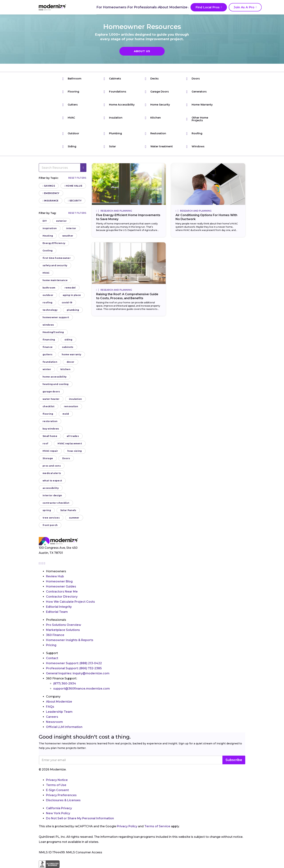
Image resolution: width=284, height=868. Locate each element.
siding (68, 340)
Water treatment (159, 147)
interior (71, 228)
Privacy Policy (127, 826)
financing (49, 340)
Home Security (157, 105)
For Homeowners (92, 7)
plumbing (73, 310)
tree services (51, 518)
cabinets (68, 347)
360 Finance (55, 635)
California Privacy (59, 808)
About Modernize (155, 7)
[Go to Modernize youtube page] (45, 563)
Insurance (51, 201)
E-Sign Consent (57, 790)
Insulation (113, 118)
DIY (45, 221)
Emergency (51, 193)
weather (68, 236)
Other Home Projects (197, 119)
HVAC (69, 118)
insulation (76, 399)
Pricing (51, 645)
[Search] (245, 7)
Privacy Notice (57, 780)
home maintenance (55, 280)
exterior (61, 221)
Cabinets (112, 79)
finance (48, 347)
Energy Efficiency (54, 243)
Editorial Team (57, 612)
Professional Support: (74, 668)
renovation (71, 406)
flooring (48, 414)
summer (74, 518)
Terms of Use (56, 785)
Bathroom (72, 79)
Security (75, 201)
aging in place (72, 295)
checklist (49, 406)
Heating (48, 236)
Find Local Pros (189, 7)
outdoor (48, 295)
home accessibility (55, 377)
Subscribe (234, 760)
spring (47, 510)
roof (45, 444)
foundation (50, 362)
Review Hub (55, 576)
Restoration (155, 133)
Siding (69, 147)
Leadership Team (59, 712)
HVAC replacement (70, 444)
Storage (48, 458)
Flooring (71, 92)
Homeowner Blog (59, 581)
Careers (52, 717)
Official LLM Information (64, 727)
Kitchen (153, 118)
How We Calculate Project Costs (70, 602)
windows (48, 325)
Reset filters (77, 178)
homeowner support (56, 317)
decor (71, 362)
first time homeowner (57, 258)
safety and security (55, 265)
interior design (52, 495)
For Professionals (124, 7)
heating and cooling (56, 384)
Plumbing (113, 133)
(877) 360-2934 (65, 683)
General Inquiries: (78, 673)
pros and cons (52, 466)
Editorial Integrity (59, 607)
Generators (196, 92)
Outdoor (71, 133)
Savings (49, 186)
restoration (50, 421)
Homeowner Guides (61, 586)
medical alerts (52, 473)
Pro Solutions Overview (64, 625)
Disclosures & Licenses (63, 800)
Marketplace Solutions (63, 630)
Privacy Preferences (61, 795)
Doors (193, 79)
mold (66, 414)
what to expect (52, 481)
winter (47, 369)
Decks (152, 79)
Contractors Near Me (62, 592)
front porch (50, 525)
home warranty (71, 354)
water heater (51, 399)
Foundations (115, 92)
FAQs (50, 707)
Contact (52, 658)
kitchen (65, 369)
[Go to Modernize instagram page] (40, 563)
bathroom (49, 288)
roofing (47, 303)
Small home (50, 436)
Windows (195, 147)
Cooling (48, 251)
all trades (73, 436)
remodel (70, 288)
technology (50, 310)
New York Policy (58, 813)
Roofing (194, 133)
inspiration (50, 228)
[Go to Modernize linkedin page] (43, 563)
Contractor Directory (62, 597)
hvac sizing (75, 451)
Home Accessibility (119, 105)
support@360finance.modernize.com (82, 689)
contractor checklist (56, 503)
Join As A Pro (223, 7)
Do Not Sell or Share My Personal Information (80, 818)
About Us (142, 51)
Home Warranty (199, 105)
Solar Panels (68, 510)
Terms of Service (157, 826)
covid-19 (67, 303)
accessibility (51, 488)
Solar (110, 147)
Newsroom (54, 722)
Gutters (70, 105)
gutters (47, 354)
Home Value (73, 186)
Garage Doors (157, 92)
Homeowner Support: (74, 663)
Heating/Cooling (53, 332)
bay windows (51, 429)
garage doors (51, 392)
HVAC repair (50, 451)
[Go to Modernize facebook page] (41, 563)
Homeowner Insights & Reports (70, 640)
